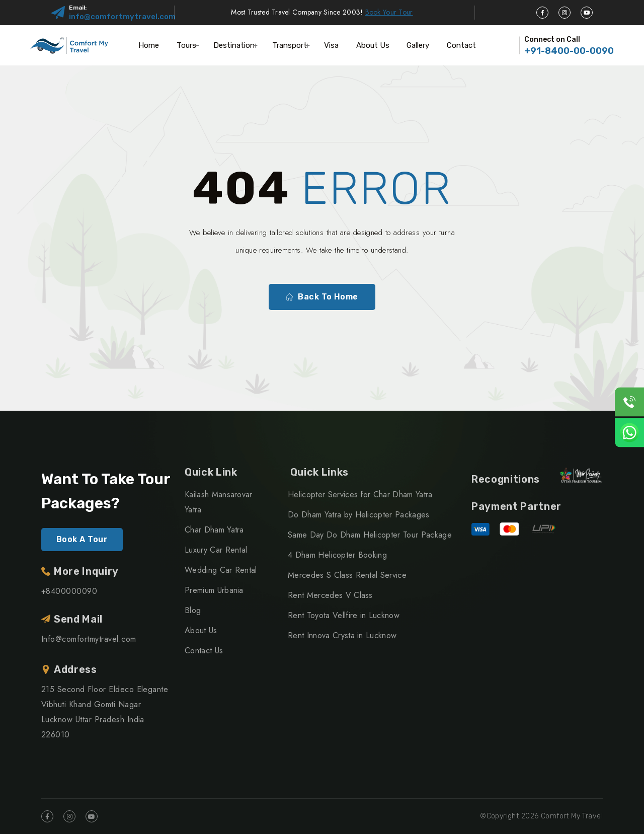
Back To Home (322, 297)
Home (149, 45)
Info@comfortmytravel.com (89, 639)
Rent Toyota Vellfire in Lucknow (344, 615)
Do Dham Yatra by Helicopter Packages (359, 515)
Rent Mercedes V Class (330, 595)
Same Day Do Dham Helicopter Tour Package (370, 535)
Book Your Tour (389, 12)
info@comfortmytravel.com (122, 17)
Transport (290, 45)
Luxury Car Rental (216, 550)
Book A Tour (82, 539)
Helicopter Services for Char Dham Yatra (360, 495)
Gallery (418, 45)
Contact (461, 45)
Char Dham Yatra (214, 530)
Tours (186, 45)
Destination (234, 45)
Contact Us (204, 651)
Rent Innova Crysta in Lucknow (342, 635)
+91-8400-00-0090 (569, 51)
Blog (193, 610)
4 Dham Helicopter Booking (337, 555)
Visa (331, 45)
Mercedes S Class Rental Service (347, 575)
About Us (373, 45)
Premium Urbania (214, 590)
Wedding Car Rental (221, 570)
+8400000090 (69, 591)
